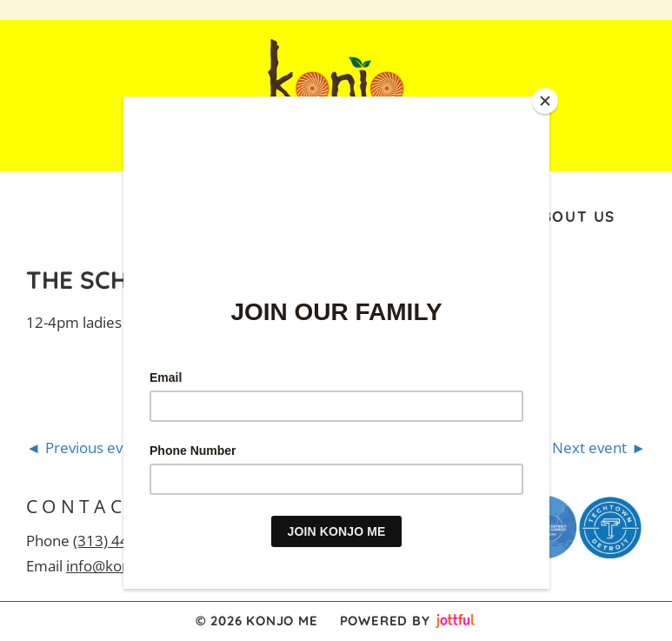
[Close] (545, 101)
